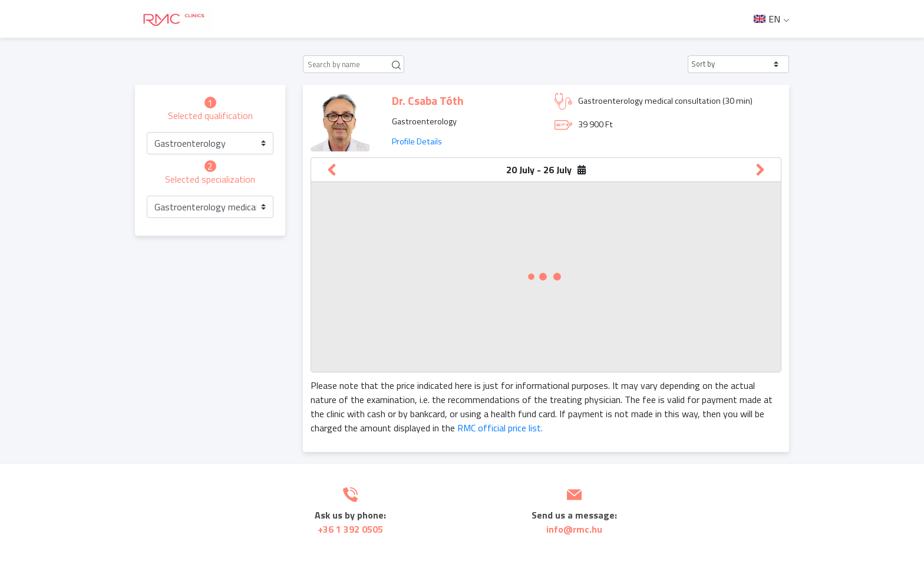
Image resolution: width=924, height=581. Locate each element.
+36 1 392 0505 (350, 529)
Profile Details (417, 141)
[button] (738, 64)
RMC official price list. (500, 428)
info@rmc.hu (574, 529)
